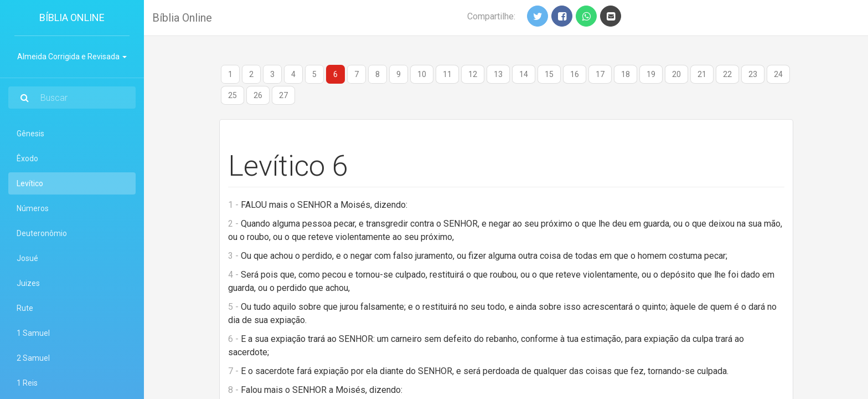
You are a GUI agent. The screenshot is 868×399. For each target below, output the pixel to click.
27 (283, 95)
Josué (27, 258)
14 (524, 74)
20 (676, 74)
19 (651, 74)
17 (600, 74)
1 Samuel (33, 333)
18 (626, 74)
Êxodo (27, 158)
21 (702, 74)
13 (498, 74)
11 (447, 74)
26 (258, 95)
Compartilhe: (491, 16)
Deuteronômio (42, 233)
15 (549, 74)
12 (473, 74)
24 (778, 74)
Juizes (28, 283)
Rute (25, 308)
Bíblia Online (72, 17)
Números (33, 208)
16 (575, 74)
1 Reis (27, 383)
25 (232, 95)
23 (753, 74)
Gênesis (30, 134)
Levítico (45, 183)
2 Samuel (33, 358)
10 (422, 74)
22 (727, 74)
